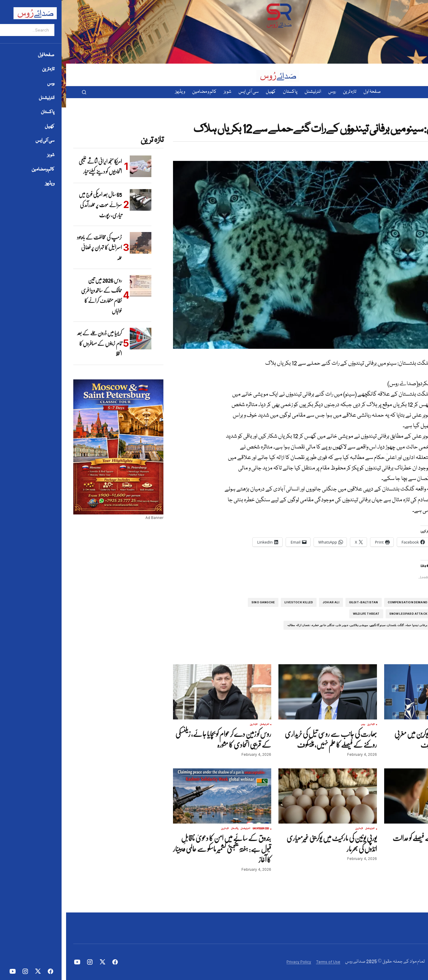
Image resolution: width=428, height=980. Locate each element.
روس (297, 725)
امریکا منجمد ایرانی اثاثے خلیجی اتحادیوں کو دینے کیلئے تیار (34, 166)
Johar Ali (265, 602)
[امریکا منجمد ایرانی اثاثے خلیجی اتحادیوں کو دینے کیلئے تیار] (74, 166)
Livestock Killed (233, 602)
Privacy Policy (233, 962)
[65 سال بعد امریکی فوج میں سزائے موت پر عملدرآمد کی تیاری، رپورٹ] (74, 200)
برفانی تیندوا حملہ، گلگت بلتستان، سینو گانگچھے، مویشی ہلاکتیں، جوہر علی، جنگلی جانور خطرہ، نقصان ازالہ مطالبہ (291, 625)
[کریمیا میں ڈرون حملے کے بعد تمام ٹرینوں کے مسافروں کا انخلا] (74, 339)
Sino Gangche (197, 602)
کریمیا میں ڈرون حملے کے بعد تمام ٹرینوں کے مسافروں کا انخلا (33, 343)
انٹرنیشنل (409, 725)
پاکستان (411, 119)
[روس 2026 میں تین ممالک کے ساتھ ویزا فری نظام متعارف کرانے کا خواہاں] (74, 286)
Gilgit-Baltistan (297, 602)
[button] (18, 92)
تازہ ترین (401, 119)
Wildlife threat (300, 614)
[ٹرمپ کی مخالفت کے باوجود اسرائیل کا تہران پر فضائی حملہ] (74, 243)
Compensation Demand (341, 602)
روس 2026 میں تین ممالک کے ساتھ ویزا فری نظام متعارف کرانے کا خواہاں (35, 296)
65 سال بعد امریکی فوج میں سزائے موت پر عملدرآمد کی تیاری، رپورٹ (34, 205)
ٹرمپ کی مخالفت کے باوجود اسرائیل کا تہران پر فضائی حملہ (33, 247)
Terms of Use (262, 962)
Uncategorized (195, 829)
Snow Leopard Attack (342, 614)
